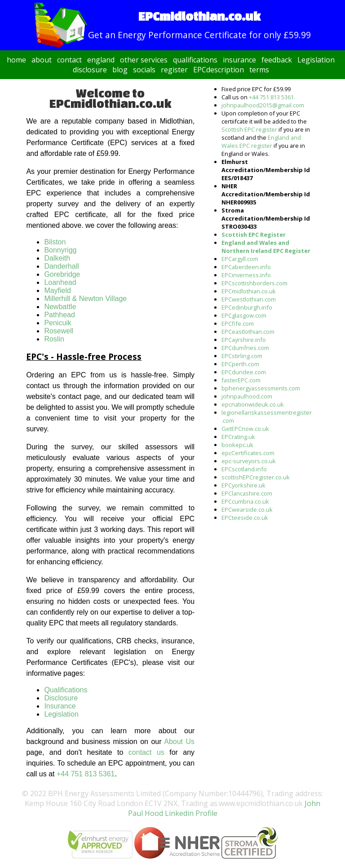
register (174, 70)
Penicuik (57, 323)
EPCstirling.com (242, 356)
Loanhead (60, 282)
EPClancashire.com (247, 493)
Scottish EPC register (249, 129)
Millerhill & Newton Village (85, 299)
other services (144, 60)
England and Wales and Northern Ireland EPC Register (266, 247)
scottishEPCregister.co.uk (256, 477)
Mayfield (57, 290)
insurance (239, 60)
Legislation (316, 60)
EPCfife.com (238, 323)
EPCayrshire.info (244, 340)
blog (120, 70)
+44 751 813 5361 (86, 774)
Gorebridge (62, 274)
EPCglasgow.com (244, 315)
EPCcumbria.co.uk (245, 501)
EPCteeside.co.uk (245, 518)
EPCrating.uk (238, 437)
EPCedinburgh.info (247, 307)
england (101, 60)
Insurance (60, 706)
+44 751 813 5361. (272, 97)
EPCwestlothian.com (249, 299)
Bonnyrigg (60, 250)
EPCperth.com (240, 364)
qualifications (195, 60)
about (42, 60)
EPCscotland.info (244, 469)
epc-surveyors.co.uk (249, 461)
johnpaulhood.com (247, 396)
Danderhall (61, 266)
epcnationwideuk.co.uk (253, 404)
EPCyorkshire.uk (243, 485)
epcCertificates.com (248, 453)
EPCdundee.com (244, 372)
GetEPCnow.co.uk (245, 429)
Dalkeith (57, 258)
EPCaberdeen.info (246, 267)
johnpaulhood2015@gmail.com (263, 105)
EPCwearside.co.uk (247, 509)
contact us (146, 752)
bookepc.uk (237, 445)
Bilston (55, 242)
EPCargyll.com (240, 259)
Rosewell (59, 331)
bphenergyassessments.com (261, 388)
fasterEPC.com (241, 380)
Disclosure (61, 698)
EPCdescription (219, 70)
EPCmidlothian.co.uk (249, 291)
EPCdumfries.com (245, 348)
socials (144, 70)
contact (69, 60)
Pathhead (60, 315)
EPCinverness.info (246, 275)
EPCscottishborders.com (254, 283)
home (16, 60)
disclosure (90, 70)
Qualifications (66, 690)
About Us (179, 742)
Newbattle (60, 307)
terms (259, 70)
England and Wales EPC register (261, 142)
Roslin (54, 339)
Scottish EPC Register (254, 235)
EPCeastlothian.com (248, 332)
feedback (277, 60)
